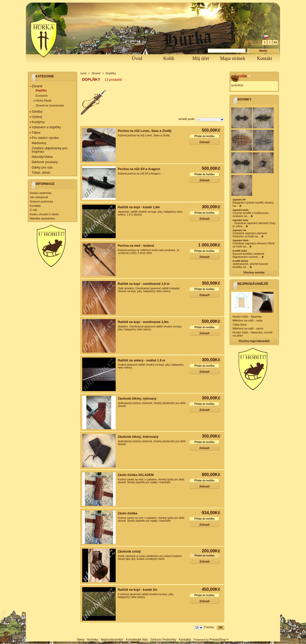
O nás (33, 210)
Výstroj (37, 117)
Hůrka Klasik (44, 100)
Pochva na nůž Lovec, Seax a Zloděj (145, 131)
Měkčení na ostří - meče (248, 328)
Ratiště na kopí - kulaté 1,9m (139, 207)
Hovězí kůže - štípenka (247, 317)
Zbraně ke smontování (50, 105)
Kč (275, 42)
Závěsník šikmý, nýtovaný (137, 399)
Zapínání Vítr (239, 230)
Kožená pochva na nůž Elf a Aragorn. (139, 174)
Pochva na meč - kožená (136, 246)
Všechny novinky (254, 273)
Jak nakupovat (39, 197)
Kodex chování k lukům (44, 214)
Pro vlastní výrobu (45, 138)
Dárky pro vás (42, 167)
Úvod (137, 58)
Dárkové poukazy (45, 162)
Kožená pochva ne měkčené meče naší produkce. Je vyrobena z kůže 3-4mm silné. (149, 252)
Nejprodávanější (253, 284)
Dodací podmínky (41, 193)
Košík (169, 58)
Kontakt (265, 58)
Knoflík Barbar (241, 261)
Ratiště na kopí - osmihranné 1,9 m (144, 284)
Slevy (81, 640)
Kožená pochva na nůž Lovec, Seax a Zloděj (144, 135)
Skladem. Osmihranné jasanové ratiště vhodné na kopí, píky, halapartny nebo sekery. (150, 328)
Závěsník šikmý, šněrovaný (138, 437)
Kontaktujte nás (137, 640)
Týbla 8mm (240, 325)
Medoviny (39, 143)
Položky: (210, 627)
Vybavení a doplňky (46, 127)
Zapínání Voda (240, 220)
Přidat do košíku (205, 136)
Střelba (37, 112)
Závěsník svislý (129, 552)
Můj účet (201, 58)
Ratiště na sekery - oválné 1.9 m (141, 360)
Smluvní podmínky (41, 202)
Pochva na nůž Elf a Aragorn (139, 169)
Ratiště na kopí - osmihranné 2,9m (143, 322)
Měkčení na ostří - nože (248, 320)
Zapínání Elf (239, 200)
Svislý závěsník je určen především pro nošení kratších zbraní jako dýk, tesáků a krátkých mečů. (150, 558)
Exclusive (41, 96)
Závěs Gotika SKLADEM (136, 475)
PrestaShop (218, 640)
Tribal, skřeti (41, 173)
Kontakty (35, 206)
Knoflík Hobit (240, 251)
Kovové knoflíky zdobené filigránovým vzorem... (248, 255)
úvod (83, 73)
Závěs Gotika (127, 513)
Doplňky (41, 90)
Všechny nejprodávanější (254, 341)
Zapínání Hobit (241, 210)
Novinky (244, 99)
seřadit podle (187, 119)
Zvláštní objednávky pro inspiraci (49, 150)
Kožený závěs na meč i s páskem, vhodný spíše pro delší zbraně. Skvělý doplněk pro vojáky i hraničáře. (151, 481)
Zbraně (37, 86)
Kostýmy (38, 122)
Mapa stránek (232, 58)
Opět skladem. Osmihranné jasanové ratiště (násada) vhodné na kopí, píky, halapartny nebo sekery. (149, 290)
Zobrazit (204, 142)
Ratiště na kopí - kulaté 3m (138, 590)
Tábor (36, 133)
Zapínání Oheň (241, 240)
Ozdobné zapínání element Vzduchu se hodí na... (250, 235)
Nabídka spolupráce (42, 218)
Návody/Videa (42, 157)
